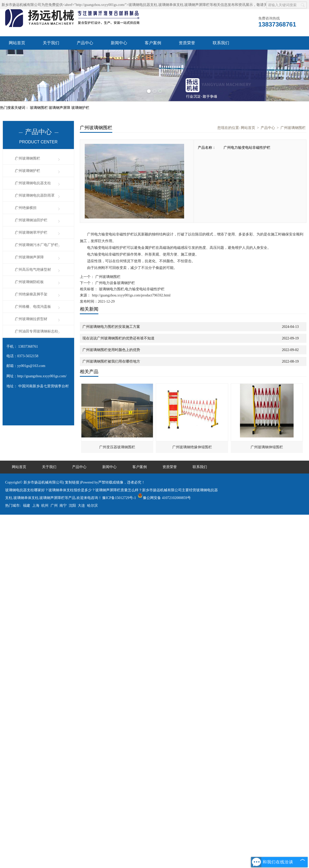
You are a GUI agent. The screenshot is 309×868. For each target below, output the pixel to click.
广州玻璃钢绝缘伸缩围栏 (192, 447)
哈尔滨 (92, 506)
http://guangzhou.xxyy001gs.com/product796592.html (131, 295)
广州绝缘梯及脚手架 (31, 294)
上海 (36, 506)
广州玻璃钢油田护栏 (31, 220)
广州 (54, 506)
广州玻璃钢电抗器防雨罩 (35, 195)
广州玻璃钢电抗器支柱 (33, 183)
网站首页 (17, 43)
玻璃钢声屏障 (60, 108)
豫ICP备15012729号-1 (119, 498)
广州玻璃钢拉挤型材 (31, 319)
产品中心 (85, 43)
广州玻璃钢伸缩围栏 (267, 447)
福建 (27, 506)
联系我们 (221, 43)
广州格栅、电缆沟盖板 (33, 307)
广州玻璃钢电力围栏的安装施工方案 (111, 327)
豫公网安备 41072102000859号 (164, 498)
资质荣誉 (187, 43)
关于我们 (51, 43)
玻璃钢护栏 (80, 108)
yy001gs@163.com (31, 366)
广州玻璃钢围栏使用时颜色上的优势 (111, 350)
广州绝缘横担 (26, 208)
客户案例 (153, 43)
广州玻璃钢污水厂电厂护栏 (37, 245)
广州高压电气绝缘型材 (33, 270)
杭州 (45, 506)
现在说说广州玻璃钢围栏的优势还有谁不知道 (118, 338)
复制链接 (72, 482)
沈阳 (72, 506)
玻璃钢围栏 (39, 108)
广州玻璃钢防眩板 (29, 282)
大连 (81, 506)
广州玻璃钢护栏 (28, 171)
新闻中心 (119, 43)
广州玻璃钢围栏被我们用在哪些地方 (111, 361)
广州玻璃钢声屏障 (29, 257)
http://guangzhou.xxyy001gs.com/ (42, 376)
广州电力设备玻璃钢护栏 (115, 283)
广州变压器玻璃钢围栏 (117, 447)
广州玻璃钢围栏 (28, 158)
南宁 (63, 506)
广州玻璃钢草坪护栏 (31, 233)
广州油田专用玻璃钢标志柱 (37, 331)
